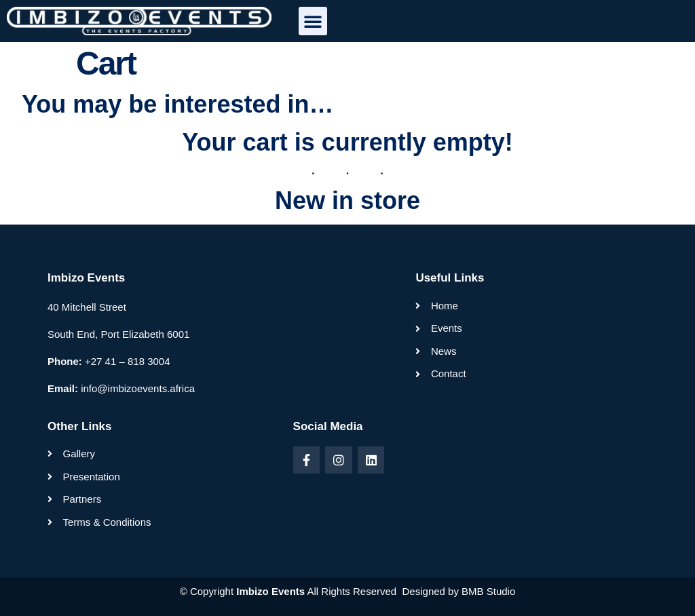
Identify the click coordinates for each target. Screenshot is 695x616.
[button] (313, 21)
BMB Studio (488, 591)
